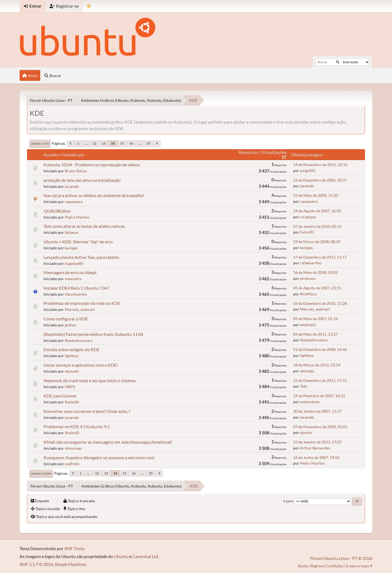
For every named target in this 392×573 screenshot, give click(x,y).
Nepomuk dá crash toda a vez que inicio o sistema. (90, 380)
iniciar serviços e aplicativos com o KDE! (81, 365)
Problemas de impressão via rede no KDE (82, 303)
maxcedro (73, 279)
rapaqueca (74, 202)
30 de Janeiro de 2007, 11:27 (317, 411)
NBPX (70, 387)
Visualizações (274, 154)
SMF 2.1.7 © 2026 (36, 564)
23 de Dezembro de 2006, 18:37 (320, 180)
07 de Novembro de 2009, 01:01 (320, 427)
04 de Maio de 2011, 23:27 (316, 334)
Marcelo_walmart (80, 309)
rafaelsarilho (311, 263)
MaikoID (72, 433)
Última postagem (307, 154)
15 (122, 143)
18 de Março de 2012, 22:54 (317, 365)
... (86, 143)
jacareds (72, 186)
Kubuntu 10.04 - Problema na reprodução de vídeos (92, 165)
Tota (304, 386)
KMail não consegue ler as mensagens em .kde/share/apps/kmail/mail (108, 442)
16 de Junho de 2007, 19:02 (316, 457)
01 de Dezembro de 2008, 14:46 (320, 349)
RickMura (308, 294)
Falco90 (307, 232)
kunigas (71, 248)
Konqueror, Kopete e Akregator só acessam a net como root (99, 457)
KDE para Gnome (60, 396)
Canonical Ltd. (146, 556)
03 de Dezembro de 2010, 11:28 (320, 303)
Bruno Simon (76, 171)
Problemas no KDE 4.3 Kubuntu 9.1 (77, 426)
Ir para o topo (41, 474)
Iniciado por (73, 154)
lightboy (72, 356)
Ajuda (303, 566)
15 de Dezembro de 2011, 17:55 (320, 380)
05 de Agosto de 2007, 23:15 (317, 288)
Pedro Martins (77, 217)
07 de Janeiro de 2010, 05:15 (317, 226)
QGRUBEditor (57, 211)
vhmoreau (73, 448)
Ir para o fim (40, 144)
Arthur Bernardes (315, 448)
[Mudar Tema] (89, 6)
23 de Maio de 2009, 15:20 (316, 195)
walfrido (72, 464)
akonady (72, 371)
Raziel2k (72, 402)
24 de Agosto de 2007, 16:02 (317, 211)
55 (148, 143)
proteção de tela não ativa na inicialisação (82, 180)
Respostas (248, 152)
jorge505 (308, 171)
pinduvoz (308, 278)
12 (94, 143)
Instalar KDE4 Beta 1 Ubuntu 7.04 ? (77, 288)
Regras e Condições (327, 566)
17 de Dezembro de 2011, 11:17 (320, 257)
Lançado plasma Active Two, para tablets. (82, 257)
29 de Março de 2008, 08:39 (317, 242)
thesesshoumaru (79, 340)
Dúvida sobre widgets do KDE (71, 349)
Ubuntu (121, 556)
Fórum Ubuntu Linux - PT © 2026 (341, 558)
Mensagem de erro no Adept (70, 272)
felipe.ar (72, 232)
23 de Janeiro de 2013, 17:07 (317, 442)
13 (104, 143)
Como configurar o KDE (66, 319)
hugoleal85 (74, 263)
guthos (71, 325)
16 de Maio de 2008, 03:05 (316, 272)
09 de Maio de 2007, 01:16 (316, 319)
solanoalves (310, 402)
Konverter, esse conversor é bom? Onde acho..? (87, 411)
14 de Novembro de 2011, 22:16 (320, 165)
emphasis (308, 325)
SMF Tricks (74, 548)
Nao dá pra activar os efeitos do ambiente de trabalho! (94, 195)
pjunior (306, 432)
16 (131, 143)
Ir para (288, 501)
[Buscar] (338, 62)
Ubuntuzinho (76, 294)
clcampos (308, 217)
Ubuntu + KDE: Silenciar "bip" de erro (78, 242)
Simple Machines (71, 564)
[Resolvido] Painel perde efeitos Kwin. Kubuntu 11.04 (93, 334)
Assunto (51, 154)
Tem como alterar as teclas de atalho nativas (84, 226)
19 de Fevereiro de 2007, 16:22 (319, 396)
